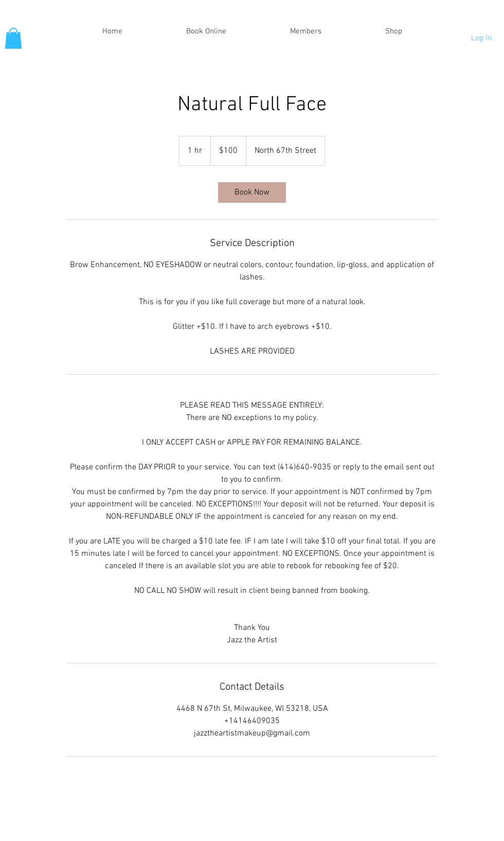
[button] (13, 38)
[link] (252, 192)
